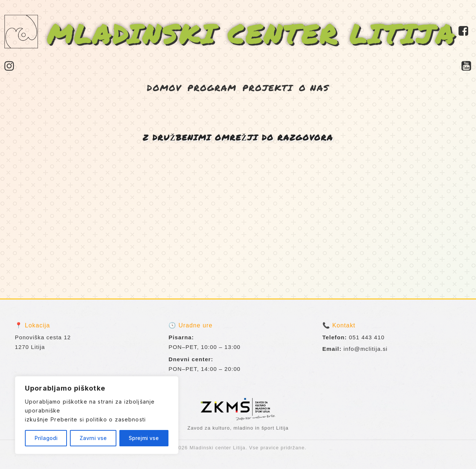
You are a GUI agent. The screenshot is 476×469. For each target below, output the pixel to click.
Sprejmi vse (144, 438)
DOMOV (164, 88)
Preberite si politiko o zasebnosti (98, 419)
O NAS (314, 88)
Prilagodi (46, 438)
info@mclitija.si (366, 349)
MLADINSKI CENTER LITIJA (251, 33)
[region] (97, 415)
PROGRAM (212, 88)
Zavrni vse (93, 438)
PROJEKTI (268, 88)
